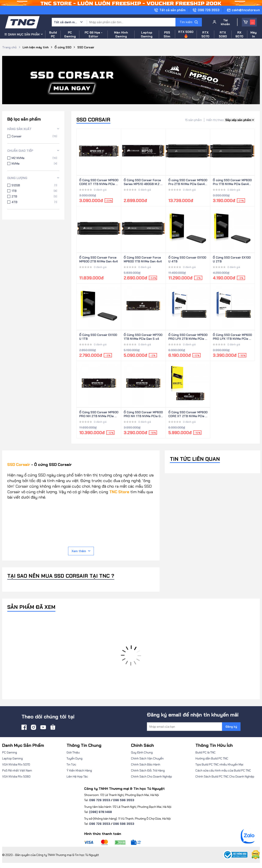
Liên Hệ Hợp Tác (77, 776)
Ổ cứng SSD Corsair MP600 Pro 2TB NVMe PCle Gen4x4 (188, 182)
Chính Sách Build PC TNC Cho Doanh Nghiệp (225, 776)
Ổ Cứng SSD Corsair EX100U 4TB (187, 259)
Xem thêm (81, 551)
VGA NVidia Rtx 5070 (16, 764)
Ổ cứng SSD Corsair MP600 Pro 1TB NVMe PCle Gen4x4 (232, 182)
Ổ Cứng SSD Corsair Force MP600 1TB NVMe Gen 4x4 (143, 259)
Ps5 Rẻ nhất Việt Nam (17, 770)
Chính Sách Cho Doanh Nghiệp (152, 776)
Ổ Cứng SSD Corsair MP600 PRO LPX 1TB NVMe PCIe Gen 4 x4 (232, 337)
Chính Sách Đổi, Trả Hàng (148, 770)
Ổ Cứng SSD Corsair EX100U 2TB (232, 259)
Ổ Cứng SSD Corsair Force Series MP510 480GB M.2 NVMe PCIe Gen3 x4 (143, 182)
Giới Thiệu (73, 752)
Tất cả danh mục (66, 22)
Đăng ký (231, 727)
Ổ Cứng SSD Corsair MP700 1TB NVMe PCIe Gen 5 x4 (143, 337)
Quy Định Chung (142, 752)
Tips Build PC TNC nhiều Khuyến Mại (219, 764)
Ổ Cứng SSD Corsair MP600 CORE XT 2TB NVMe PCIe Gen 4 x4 (188, 414)
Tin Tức (71, 764)
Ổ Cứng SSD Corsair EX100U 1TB (98, 337)
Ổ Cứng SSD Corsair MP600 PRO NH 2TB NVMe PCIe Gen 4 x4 (99, 414)
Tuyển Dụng (75, 758)
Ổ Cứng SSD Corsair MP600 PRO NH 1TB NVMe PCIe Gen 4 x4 (143, 414)
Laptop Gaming (12, 758)
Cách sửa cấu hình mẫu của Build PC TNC (223, 770)
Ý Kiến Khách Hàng (79, 770)
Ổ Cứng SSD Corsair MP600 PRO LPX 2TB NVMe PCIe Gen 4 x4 (188, 337)
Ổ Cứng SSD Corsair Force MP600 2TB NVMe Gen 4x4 (98, 259)
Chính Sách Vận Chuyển (147, 758)
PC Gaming (10, 752)
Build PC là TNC (206, 752)
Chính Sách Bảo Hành (146, 764)
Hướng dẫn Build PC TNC (212, 758)
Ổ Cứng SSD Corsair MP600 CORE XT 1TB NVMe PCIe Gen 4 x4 (99, 182)
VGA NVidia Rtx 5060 (16, 776)
